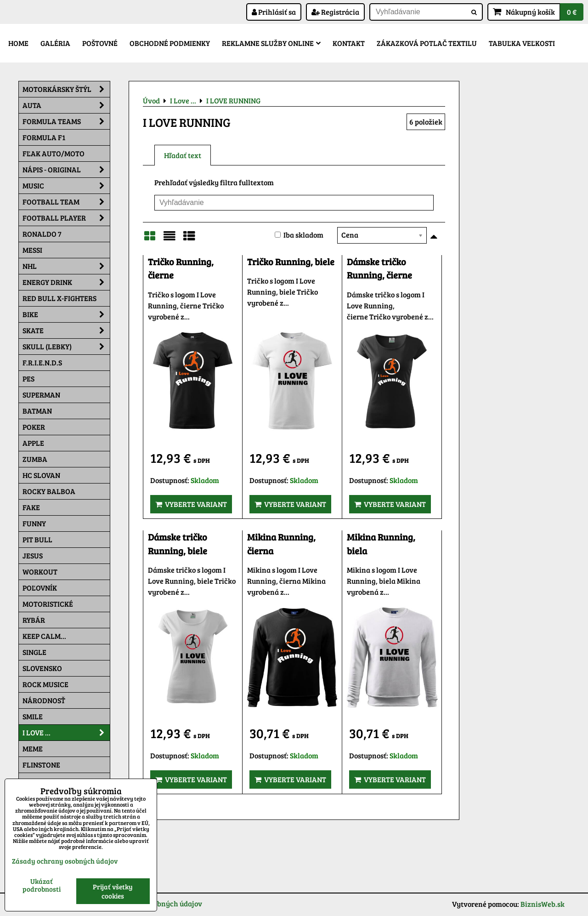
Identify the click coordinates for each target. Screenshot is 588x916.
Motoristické (48, 604)
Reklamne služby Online (271, 43)
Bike (66, 314)
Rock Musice (45, 684)
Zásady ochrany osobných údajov (65, 861)
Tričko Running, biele (291, 262)
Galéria (55, 43)
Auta (66, 105)
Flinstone (41, 765)
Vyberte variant (191, 504)
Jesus (33, 555)
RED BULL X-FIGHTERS (59, 298)
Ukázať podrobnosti (42, 885)
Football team (66, 202)
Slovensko (42, 668)
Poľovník (40, 588)
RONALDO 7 (42, 234)
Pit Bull (37, 539)
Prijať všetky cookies (113, 891)
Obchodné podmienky (170, 43)
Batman (37, 411)
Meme (33, 748)
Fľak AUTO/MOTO (54, 153)
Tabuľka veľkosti (522, 43)
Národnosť (44, 700)
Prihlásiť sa (274, 12)
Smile (33, 716)
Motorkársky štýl (66, 89)
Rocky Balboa (49, 491)
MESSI (32, 250)
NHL (66, 266)
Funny (34, 523)
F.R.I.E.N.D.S (42, 362)
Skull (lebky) (66, 347)
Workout (40, 572)
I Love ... (66, 733)
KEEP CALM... (44, 636)
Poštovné (100, 43)
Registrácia (335, 12)
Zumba (35, 459)
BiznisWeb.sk (543, 904)
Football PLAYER (66, 218)
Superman (41, 395)
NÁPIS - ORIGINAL (66, 170)
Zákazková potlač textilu (427, 43)
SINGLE (34, 652)
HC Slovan (41, 475)
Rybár (34, 620)
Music (66, 186)
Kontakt (349, 43)
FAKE (31, 507)
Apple (33, 443)
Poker (34, 427)
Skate (66, 330)
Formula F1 (44, 137)
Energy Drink (66, 282)
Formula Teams (66, 121)
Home (18, 43)
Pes (28, 378)
